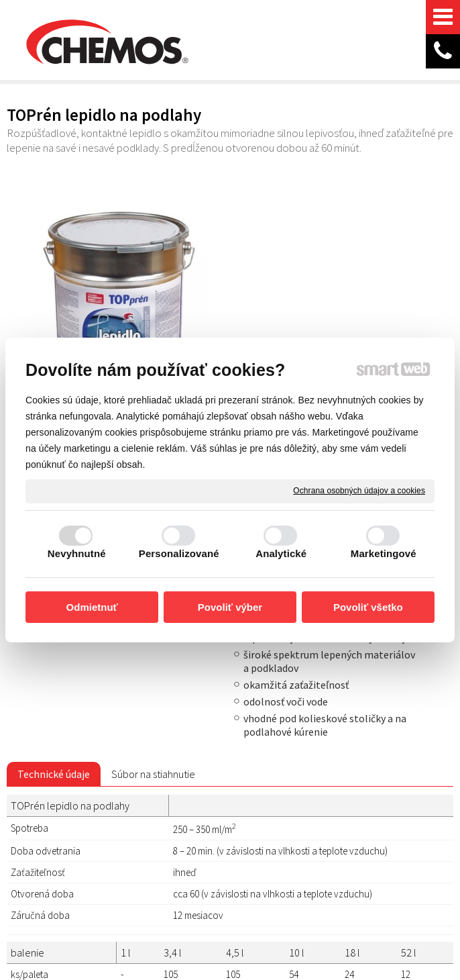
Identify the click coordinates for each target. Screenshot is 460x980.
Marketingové (384, 553)
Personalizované (179, 553)
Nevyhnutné (77, 553)
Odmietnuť (92, 607)
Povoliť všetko (368, 607)
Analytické (281, 553)
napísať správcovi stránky (252, 894)
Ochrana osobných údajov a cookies (359, 491)
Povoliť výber (230, 607)
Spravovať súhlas (224, 906)
